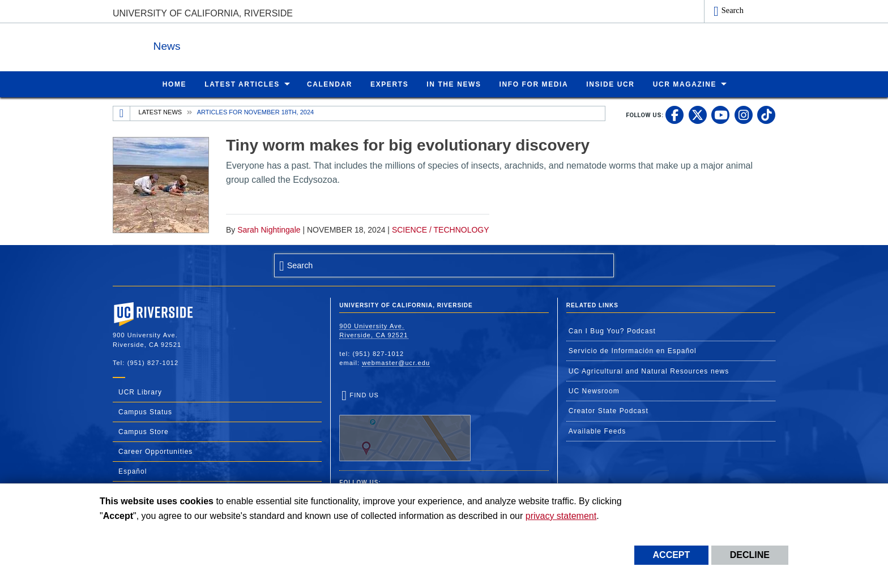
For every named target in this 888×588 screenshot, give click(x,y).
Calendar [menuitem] (330, 84)
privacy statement (561, 516)
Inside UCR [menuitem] (610, 84)
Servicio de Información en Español (633, 350)
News (237, 44)
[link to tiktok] (766, 114)
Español (133, 471)
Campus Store (144, 431)
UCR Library (140, 392)
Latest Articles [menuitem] (242, 84)
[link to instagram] (744, 114)
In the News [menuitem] (454, 84)
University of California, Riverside (203, 13)
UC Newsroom (594, 390)
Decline (750, 555)
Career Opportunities (155, 451)
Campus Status (145, 411)
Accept (672, 555)
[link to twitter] (698, 114)
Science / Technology (441, 229)
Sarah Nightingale (269, 229)
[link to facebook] (674, 114)
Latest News (161, 111)
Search (733, 10)
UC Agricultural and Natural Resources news (649, 371)
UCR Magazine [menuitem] (685, 84)
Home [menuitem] (174, 84)
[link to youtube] (720, 114)
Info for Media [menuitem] (534, 84)
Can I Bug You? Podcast (612, 331)
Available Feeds (597, 431)
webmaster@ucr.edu (396, 362)
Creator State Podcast (609, 410)
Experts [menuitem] (389, 84)
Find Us (405, 426)
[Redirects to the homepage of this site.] (122, 113)
